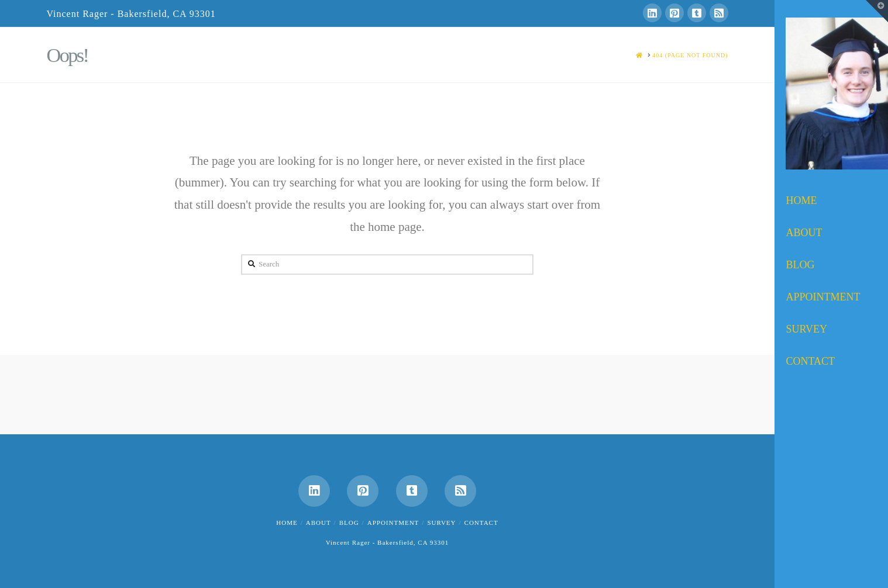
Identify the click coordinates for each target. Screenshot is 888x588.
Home (287, 523)
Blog (349, 523)
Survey (441, 523)
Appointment (393, 523)
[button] (877, 11)
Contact (481, 523)
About (319, 523)
